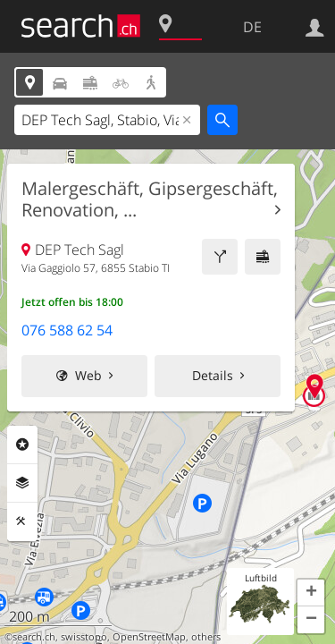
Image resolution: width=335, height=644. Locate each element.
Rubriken (22, 445)
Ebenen (22, 483)
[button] (311, 593)
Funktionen (22, 521)
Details (213, 375)
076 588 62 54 (67, 330)
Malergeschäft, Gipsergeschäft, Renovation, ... (150, 199)
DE (252, 27)
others (206, 637)
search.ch (34, 637)
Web (88, 375)
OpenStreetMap (149, 637)
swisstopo (84, 637)
